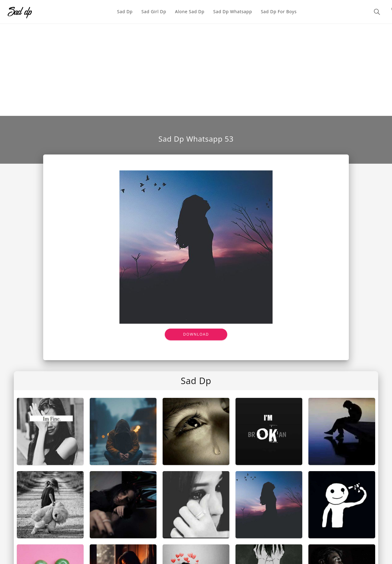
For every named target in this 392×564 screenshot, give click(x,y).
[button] (377, 12)
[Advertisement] (196, 70)
